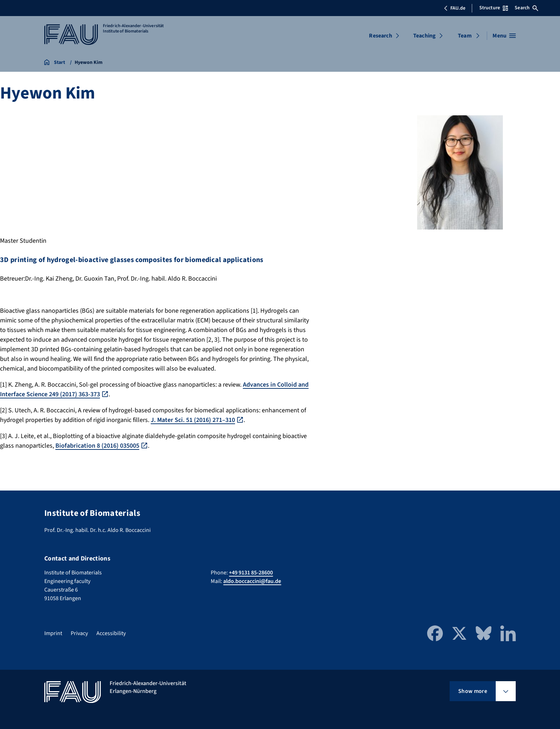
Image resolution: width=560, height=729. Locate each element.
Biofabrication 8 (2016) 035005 (97, 446)
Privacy (79, 633)
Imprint (53, 633)
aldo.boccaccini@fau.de (252, 581)
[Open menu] (504, 36)
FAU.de (455, 8)
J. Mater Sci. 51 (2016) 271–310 (193, 420)
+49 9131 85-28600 (251, 573)
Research (380, 36)
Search (526, 8)
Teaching (424, 36)
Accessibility (111, 633)
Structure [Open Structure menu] (494, 8)
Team (465, 36)
